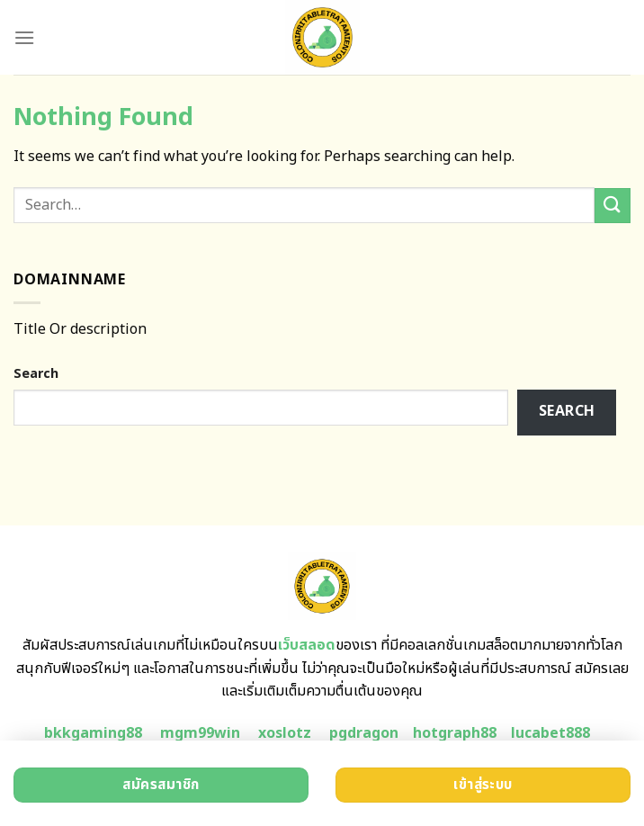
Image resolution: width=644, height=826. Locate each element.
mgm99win (200, 733)
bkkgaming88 (93, 733)
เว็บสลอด (307, 645)
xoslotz (285, 733)
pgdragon (364, 733)
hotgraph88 (455, 733)
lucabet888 (550, 733)
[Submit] (613, 206)
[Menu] (24, 37)
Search (36, 374)
